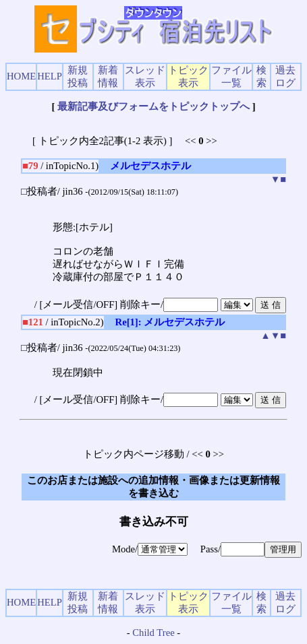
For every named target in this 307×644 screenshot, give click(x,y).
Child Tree (153, 633)
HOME (21, 76)
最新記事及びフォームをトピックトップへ (153, 106)
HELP (50, 76)
